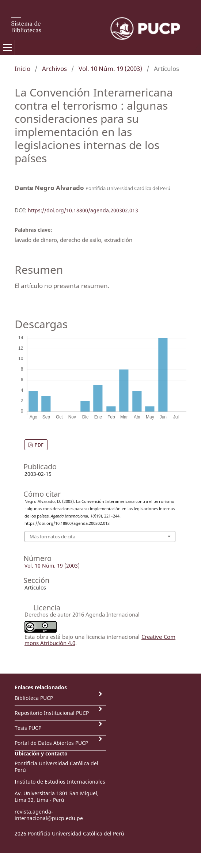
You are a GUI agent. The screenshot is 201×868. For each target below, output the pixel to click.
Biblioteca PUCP (34, 698)
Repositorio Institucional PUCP (52, 713)
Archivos (54, 69)
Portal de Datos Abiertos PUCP (51, 743)
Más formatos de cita (52, 537)
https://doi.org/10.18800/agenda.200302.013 (83, 210)
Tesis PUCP (28, 728)
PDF (39, 445)
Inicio (22, 69)
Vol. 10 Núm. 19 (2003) (110, 69)
